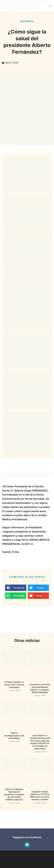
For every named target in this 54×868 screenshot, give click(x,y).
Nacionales (27, 21)
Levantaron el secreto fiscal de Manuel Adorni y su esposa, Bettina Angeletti (40, 688)
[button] (50, 6)
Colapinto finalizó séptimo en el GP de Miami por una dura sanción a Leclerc (40, 796)
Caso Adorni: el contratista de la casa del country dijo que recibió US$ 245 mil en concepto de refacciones (40, 742)
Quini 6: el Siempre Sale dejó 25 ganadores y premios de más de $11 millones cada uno (14, 794)
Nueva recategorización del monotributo (14, 735)
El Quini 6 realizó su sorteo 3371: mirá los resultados (14, 685)
